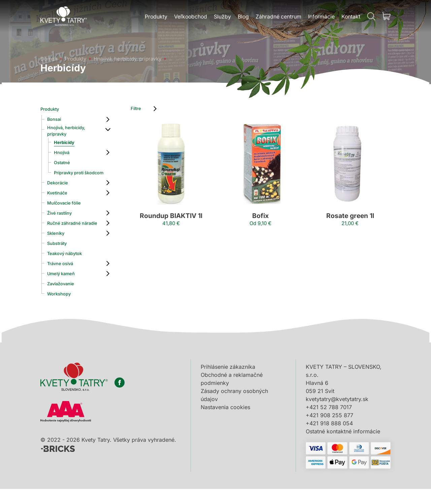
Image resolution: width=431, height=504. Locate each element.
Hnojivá (64, 156)
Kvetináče (60, 202)
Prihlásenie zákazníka (228, 382)
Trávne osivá (63, 279)
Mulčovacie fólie (68, 212)
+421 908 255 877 (329, 430)
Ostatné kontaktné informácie (343, 446)
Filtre (144, 109)
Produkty (154, 17)
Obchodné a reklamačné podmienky (232, 394)
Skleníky (58, 249)
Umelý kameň (64, 289)
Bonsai (56, 119)
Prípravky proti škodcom (73, 179)
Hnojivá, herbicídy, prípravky (133, 56)
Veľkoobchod (189, 17)
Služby (221, 17)
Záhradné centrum (278, 17)
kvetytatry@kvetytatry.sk (337, 414)
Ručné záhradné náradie (68, 236)
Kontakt (351, 17)
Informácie (321, 17)
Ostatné (64, 166)
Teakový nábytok (69, 269)
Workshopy (62, 309)
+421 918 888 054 (329, 438)
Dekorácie (60, 192)
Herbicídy (67, 146)
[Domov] (64, 17)
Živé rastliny (63, 222)
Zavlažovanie (64, 299)
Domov (50, 56)
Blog (242, 17)
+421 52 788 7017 (329, 422)
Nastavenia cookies (225, 422)
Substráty (59, 259)
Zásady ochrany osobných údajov (234, 410)
